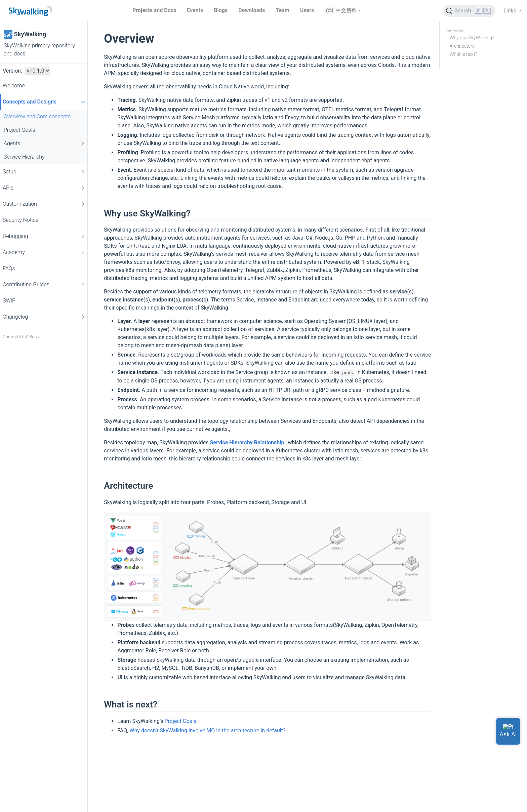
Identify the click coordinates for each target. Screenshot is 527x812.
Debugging (44, 236)
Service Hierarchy (24, 157)
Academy (44, 252)
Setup (44, 172)
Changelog (44, 317)
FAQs (9, 268)
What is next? (463, 54)
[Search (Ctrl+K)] (469, 11)
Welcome (14, 86)
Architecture (462, 46)
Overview (454, 31)
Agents (45, 144)
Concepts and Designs (45, 102)
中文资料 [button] (346, 11)
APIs (44, 188)
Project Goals (19, 130)
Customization (44, 204)
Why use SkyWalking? (472, 38)
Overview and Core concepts (37, 116)
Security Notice (21, 220)
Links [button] (511, 11)
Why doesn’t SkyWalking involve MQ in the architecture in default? (207, 730)
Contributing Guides (44, 285)
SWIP (9, 301)
